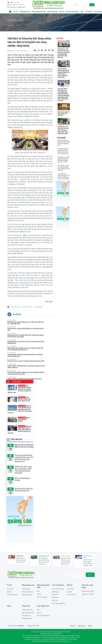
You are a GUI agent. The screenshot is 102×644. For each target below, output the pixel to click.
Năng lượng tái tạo (27, 595)
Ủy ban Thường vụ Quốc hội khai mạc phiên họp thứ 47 (25, 379)
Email (90, 626)
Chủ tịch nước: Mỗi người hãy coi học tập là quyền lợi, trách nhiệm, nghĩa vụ (26, 367)
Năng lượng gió (26, 589)
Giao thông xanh (43, 606)
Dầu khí (39, 594)
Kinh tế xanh (70, 589)
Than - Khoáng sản (42, 597)
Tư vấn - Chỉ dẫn (66, 556)
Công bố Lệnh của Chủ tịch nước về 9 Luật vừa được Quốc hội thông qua (26, 342)
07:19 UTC (22, 5)
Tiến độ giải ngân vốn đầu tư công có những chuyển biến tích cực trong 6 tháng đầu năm (25, 349)
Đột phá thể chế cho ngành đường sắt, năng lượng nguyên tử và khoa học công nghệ (26, 336)
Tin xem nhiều (61, 138)
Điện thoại (82, 626)
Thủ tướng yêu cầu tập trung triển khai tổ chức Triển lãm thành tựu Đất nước (25, 355)
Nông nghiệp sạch (27, 618)
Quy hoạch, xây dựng (58, 589)
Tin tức (16, 11)
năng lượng (38, 307)
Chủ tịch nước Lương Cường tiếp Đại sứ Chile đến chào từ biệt (26, 329)
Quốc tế (9, 592)
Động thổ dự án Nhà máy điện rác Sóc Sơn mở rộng (24, 446)
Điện (38, 591)
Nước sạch (55, 600)
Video (82, 11)
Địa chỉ (73, 626)
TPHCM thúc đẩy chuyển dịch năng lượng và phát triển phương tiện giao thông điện (23, 470)
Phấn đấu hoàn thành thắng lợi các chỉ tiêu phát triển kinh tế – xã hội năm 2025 (26, 323)
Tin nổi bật (60, 38)
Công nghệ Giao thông (43, 615)
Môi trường (55, 597)
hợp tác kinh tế (27, 307)
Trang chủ (11, 25)
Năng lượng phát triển (39, 11)
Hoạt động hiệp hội (12, 595)
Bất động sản (56, 592)
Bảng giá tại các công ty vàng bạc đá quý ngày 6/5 (21, 560)
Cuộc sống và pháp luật (58, 603)
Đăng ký (90, 575)
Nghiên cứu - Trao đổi (88, 594)
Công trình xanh (26, 615)
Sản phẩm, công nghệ (88, 557)
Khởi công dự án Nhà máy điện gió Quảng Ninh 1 (24, 490)
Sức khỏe (69, 592)
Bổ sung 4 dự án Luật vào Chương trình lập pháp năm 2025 (26, 361)
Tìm (92, 5)
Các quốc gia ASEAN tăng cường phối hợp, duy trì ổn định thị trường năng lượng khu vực (24, 458)
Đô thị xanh (55, 595)
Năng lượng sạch (25, 11)
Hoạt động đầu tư (44, 556)
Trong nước (20, 556)
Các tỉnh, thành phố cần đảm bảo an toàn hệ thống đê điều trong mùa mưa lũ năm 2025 (26, 373)
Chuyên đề (89, 11)
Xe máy (39, 613)
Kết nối (61, 11)
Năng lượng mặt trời (28, 592)
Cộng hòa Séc (15, 307)
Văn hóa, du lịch (71, 595)
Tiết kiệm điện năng (27, 610)
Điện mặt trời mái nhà (28, 613)
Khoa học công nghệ (72, 11)
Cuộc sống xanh (52, 11)
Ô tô (38, 610)
